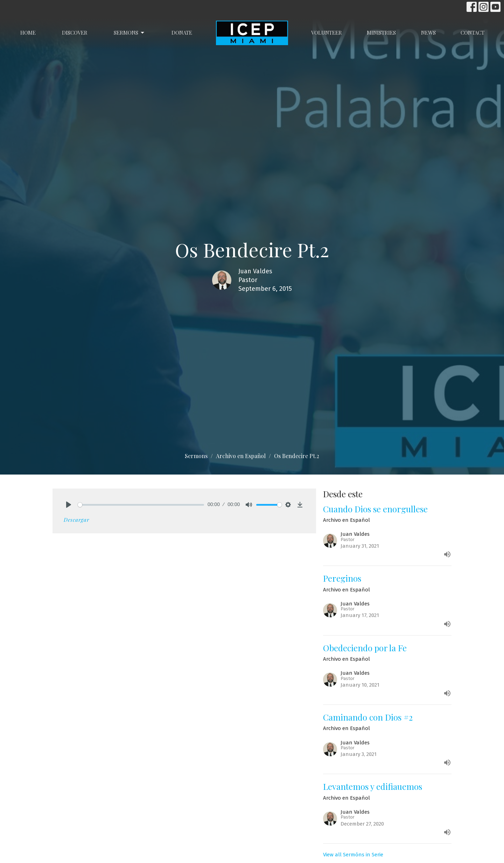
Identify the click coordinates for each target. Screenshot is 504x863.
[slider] (141, 505)
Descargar (76, 520)
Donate (182, 33)
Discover (75, 33)
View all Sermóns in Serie (353, 855)
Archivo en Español (241, 456)
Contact (472, 33)
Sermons (129, 33)
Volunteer (327, 33)
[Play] (69, 505)
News (428, 33)
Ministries (381, 33)
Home (28, 33)
